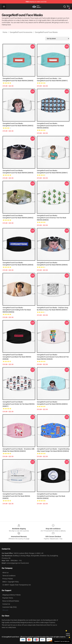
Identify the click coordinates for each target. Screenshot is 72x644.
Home (5, 32)
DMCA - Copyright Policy (11, 582)
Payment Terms (8, 598)
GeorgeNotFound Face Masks (46, 32)
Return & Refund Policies (11, 601)
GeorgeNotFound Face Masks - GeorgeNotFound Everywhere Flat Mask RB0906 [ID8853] (50, 126)
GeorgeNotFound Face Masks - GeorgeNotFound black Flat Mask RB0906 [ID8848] (17, 357)
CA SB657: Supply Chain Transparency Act (17, 585)
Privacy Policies (8, 579)
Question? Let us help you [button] (62, 641)
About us (5, 573)
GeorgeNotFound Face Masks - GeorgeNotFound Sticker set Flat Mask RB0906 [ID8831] (19, 404)
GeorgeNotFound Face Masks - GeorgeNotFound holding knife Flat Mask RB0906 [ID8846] (17, 310)
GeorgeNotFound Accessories (21, 32)
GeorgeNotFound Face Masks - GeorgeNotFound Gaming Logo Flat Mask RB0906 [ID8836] (51, 496)
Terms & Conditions (9, 576)
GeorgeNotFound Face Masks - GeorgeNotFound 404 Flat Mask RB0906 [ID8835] (16, 496)
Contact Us (6, 604)
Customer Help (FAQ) (10, 607)
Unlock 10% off (68, 635)
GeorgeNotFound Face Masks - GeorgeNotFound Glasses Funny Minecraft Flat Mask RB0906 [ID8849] (53, 357)
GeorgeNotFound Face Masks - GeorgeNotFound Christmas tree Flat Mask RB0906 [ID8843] (52, 218)
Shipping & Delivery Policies (11, 595)
